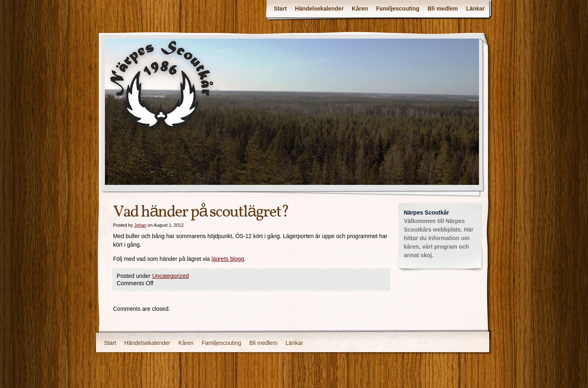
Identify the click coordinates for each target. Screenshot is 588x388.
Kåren (360, 9)
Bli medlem (443, 9)
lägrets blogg (228, 259)
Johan (140, 225)
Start (280, 9)
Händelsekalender (319, 9)
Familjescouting (398, 9)
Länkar (475, 9)
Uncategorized (170, 276)
